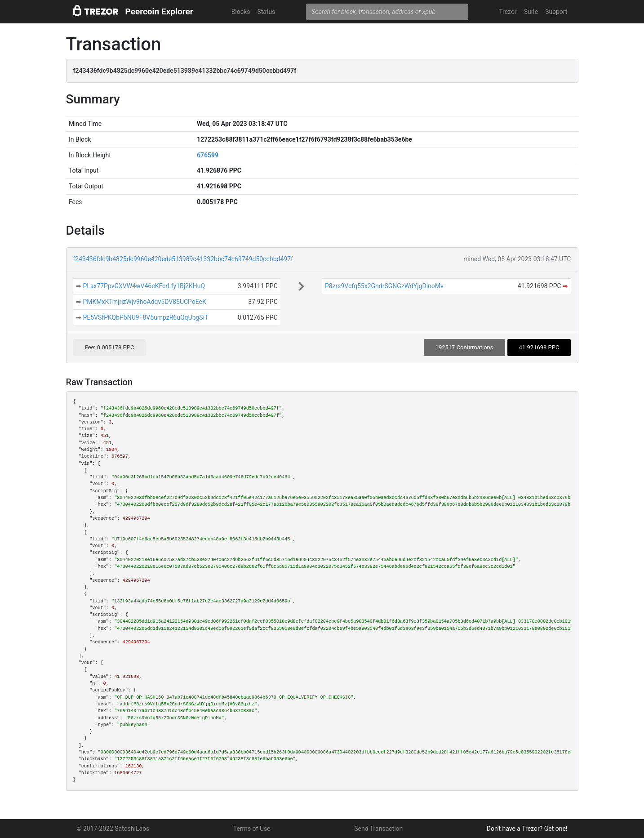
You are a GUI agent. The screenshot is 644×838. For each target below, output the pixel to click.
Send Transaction (378, 829)
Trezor (508, 12)
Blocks (241, 12)
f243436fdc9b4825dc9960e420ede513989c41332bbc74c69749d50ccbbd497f (183, 259)
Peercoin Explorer (159, 11)
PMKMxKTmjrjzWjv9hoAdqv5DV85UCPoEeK (144, 302)
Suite (531, 12)
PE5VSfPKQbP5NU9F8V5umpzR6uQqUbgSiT (145, 317)
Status (266, 12)
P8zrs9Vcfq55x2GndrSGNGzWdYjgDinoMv (384, 286)
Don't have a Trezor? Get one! (527, 829)
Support (556, 12)
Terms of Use (252, 829)
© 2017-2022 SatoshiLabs (113, 829)
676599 (208, 155)
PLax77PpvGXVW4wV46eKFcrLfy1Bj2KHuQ (144, 286)
